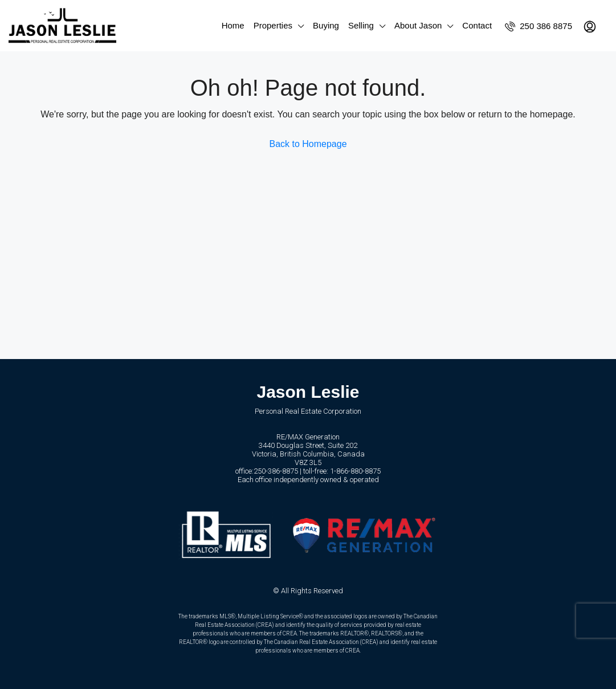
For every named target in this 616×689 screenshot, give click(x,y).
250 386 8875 (539, 26)
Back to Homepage (308, 144)
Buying (326, 25)
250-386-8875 (276, 471)
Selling (361, 25)
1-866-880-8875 (355, 471)
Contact (477, 25)
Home (233, 25)
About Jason (418, 25)
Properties (273, 25)
